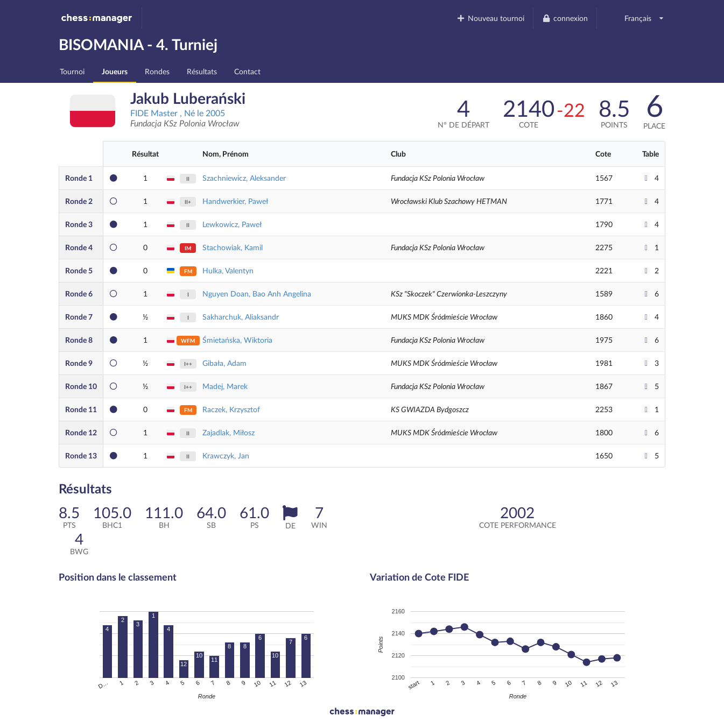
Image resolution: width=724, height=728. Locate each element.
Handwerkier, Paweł (235, 201)
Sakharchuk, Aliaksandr (241, 317)
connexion (565, 18)
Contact (247, 71)
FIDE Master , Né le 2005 (178, 113)
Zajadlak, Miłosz (229, 432)
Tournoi (72, 71)
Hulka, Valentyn (228, 270)
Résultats (202, 71)
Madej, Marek (225, 386)
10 (81, 386)
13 (81, 455)
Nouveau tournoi (491, 18)
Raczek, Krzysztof (231, 409)
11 (81, 409)
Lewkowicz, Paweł (232, 224)
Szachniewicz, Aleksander (244, 178)
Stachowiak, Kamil (233, 247)
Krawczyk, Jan (226, 455)
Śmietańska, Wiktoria (237, 340)
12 (81, 432)
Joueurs (115, 71)
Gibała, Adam (224, 363)
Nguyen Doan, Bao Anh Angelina (257, 294)
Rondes (157, 71)
